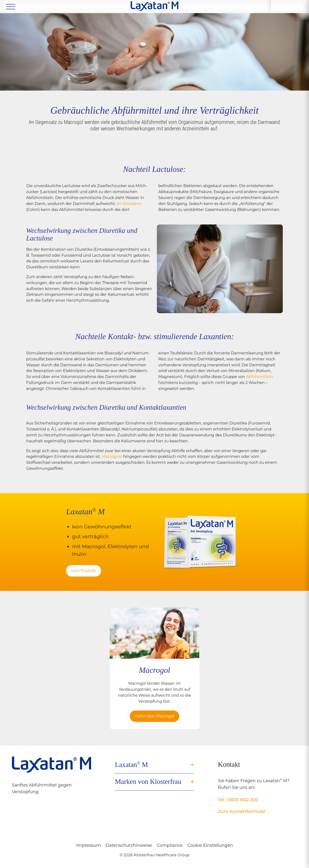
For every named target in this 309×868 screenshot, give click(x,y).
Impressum (88, 845)
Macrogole (112, 457)
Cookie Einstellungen (210, 845)
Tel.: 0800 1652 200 (238, 800)
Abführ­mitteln (260, 377)
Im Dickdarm (129, 204)
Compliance (170, 845)
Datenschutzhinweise (129, 845)
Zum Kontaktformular (242, 812)
